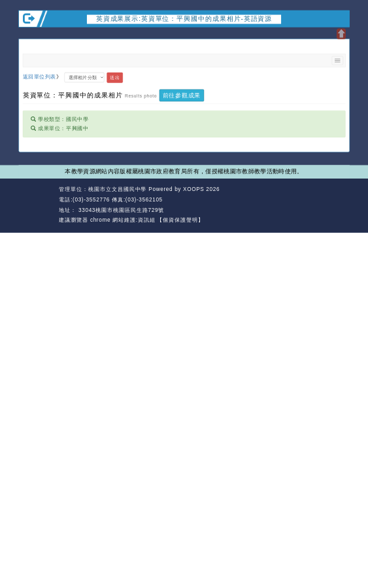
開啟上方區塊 (341, 34)
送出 (114, 77)
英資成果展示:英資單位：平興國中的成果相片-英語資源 (184, 19)
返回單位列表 (40, 77)
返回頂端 (336, 200)
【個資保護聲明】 (180, 220)
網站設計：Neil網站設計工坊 (37, 205)
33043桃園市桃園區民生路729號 (120, 210)
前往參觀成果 (182, 95)
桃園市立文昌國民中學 (117, 189)
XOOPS (193, 189)
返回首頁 (303, 200)
